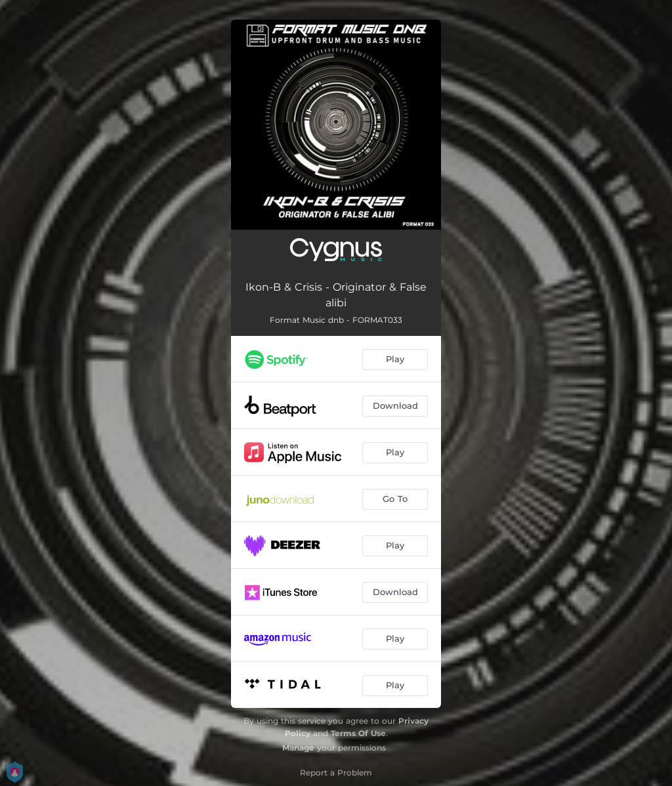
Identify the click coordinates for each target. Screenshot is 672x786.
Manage (298, 748)
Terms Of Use (358, 733)
